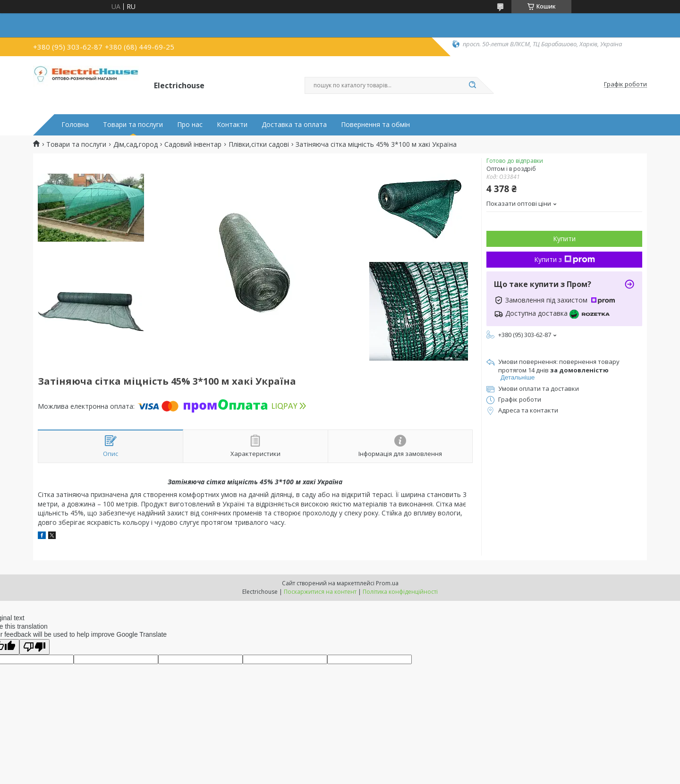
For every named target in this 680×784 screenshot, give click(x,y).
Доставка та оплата (294, 125)
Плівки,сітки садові (259, 144)
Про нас (190, 125)
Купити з (565, 259)
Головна (75, 125)
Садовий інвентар (193, 144)
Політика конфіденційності (400, 592)
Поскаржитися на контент (320, 592)
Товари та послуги (133, 125)
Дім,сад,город (136, 144)
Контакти (232, 125)
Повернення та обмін (375, 125)
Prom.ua (387, 583)
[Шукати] (472, 85)
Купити (564, 239)
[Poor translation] (34, 647)
